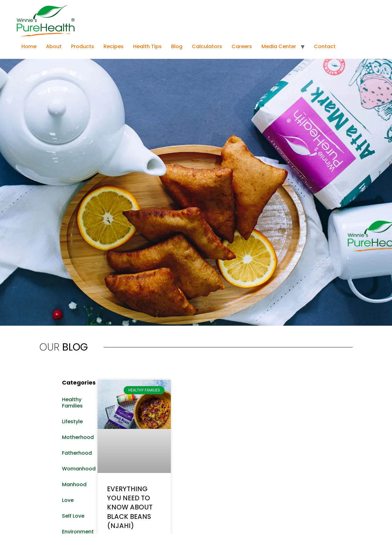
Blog (177, 46)
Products (83, 46)
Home (29, 46)
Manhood (74, 484)
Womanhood (77, 469)
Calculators (207, 46)
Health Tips (147, 46)
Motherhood (77, 437)
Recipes (114, 46)
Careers (242, 46)
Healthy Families (72, 403)
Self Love (73, 516)
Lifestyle (72, 422)
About (54, 46)
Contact (325, 46)
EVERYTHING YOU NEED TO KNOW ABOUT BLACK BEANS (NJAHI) (130, 507)
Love (68, 500)
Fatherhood (77, 453)
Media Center (279, 46)
